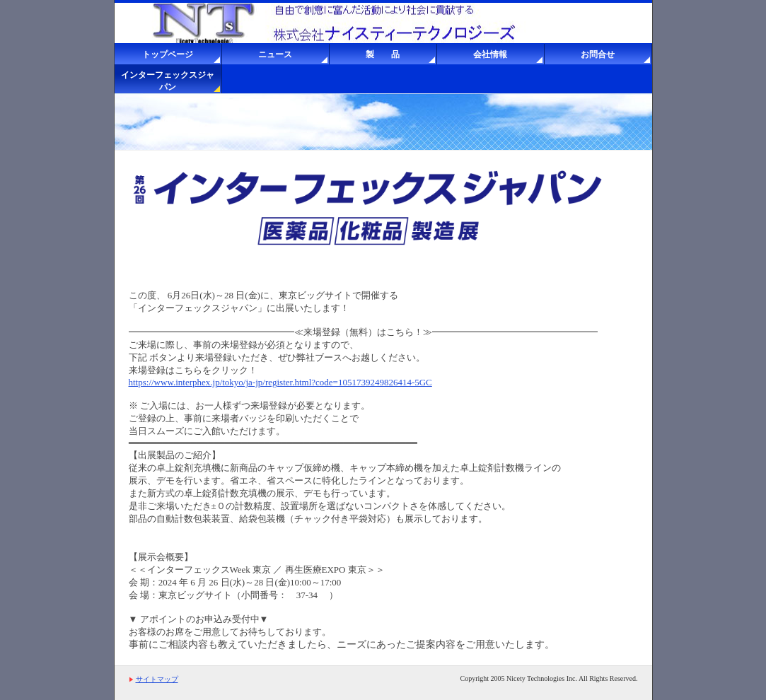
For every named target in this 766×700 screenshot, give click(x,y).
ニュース (275, 54)
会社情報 (490, 54)
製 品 (383, 54)
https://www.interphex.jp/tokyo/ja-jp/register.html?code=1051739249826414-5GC (280, 382)
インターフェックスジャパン (168, 81)
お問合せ (598, 54)
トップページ (168, 54)
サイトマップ (157, 679)
